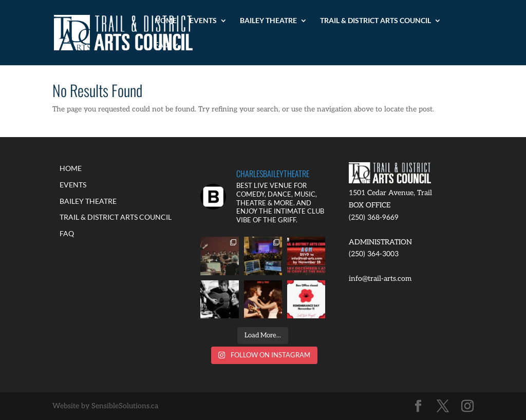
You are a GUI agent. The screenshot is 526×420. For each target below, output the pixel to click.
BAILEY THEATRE (268, 21)
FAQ (162, 45)
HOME (166, 21)
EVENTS (203, 21)
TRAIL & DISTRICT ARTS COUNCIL (375, 21)
